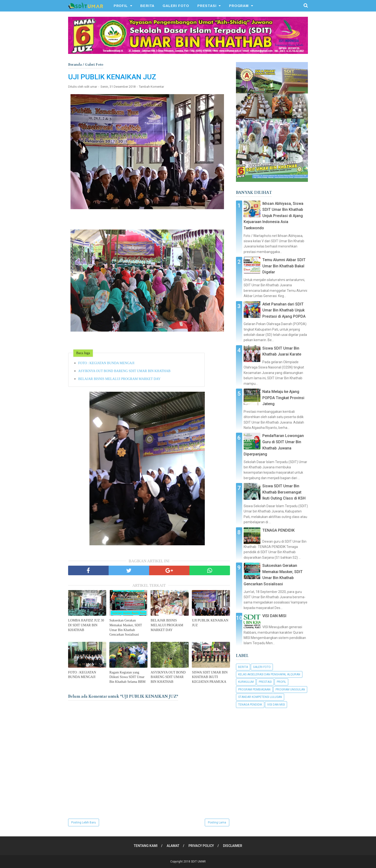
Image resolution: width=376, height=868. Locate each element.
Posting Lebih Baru (84, 822)
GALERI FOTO (176, 6)
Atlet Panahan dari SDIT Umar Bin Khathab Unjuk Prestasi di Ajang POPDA (284, 310)
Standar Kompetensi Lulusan (260, 697)
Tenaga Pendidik (250, 705)
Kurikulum (246, 682)
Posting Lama (217, 822)
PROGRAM (239, 6)
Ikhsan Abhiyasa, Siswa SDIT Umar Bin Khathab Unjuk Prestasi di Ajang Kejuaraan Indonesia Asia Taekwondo (273, 216)
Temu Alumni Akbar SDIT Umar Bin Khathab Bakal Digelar (284, 266)
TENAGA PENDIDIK (279, 530)
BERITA (147, 6)
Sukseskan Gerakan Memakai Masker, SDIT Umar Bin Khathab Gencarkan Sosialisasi (126, 627)
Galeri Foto (262, 667)
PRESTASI (207, 6)
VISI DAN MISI (274, 616)
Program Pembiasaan (254, 690)
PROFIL (121, 6)
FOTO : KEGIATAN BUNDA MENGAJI (106, 363)
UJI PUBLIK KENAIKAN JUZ (210, 623)
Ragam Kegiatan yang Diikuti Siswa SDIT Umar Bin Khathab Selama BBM (127, 677)
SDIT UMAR (198, 862)
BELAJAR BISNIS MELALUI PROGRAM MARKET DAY (119, 379)
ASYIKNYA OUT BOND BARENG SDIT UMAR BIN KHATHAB (124, 371)
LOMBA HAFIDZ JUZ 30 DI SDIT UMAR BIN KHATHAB (86, 625)
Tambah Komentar (151, 87)
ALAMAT (173, 846)
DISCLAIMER (233, 846)
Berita (243, 667)
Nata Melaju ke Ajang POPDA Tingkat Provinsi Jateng (283, 398)
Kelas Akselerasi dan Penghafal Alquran (269, 674)
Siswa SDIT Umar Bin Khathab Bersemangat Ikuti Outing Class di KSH (284, 492)
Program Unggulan (290, 690)
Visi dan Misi (276, 705)
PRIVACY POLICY (201, 846)
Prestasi (265, 682)
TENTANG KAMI (146, 846)
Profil (281, 682)
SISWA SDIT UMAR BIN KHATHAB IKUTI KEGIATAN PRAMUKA (210, 677)
